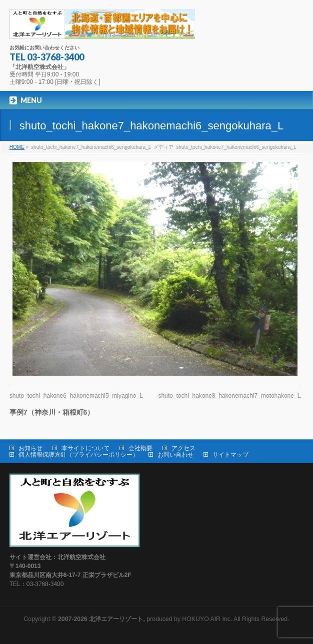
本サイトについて (85, 448)
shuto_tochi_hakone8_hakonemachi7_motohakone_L (229, 396)
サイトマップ (230, 455)
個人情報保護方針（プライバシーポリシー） (78, 455)
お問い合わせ (175, 455)
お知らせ (30, 448)
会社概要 (140, 448)
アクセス (183, 448)
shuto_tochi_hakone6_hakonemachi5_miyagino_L (76, 396)
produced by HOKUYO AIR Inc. (145, 619)
